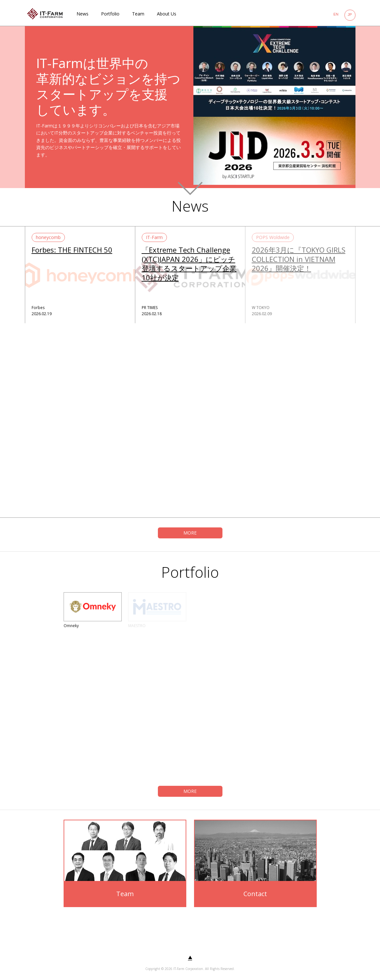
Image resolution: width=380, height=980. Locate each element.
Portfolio (110, 14)
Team (138, 14)
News (82, 14)
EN (336, 14)
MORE (190, 533)
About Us (167, 14)
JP (350, 15)
